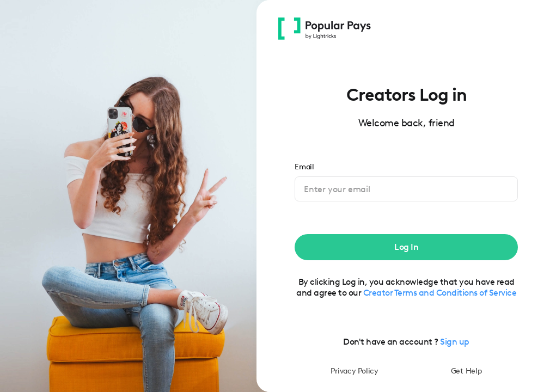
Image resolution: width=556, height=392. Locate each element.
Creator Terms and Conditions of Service (440, 293)
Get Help (466, 371)
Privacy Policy (355, 371)
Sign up (455, 342)
